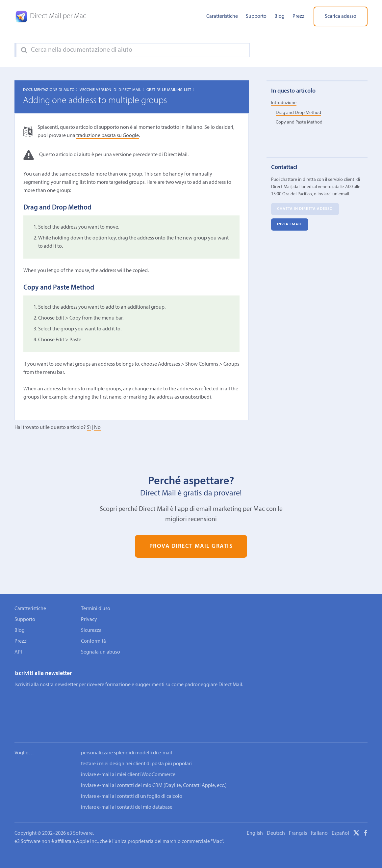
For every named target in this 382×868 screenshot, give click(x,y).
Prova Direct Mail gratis (191, 546)
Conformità (93, 641)
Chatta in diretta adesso (305, 209)
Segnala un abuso (101, 652)
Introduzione (284, 103)
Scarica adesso (341, 16)
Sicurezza (91, 630)
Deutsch (276, 813)
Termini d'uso (96, 609)
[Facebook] (366, 814)
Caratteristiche (222, 16)
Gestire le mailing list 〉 (171, 90)
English (255, 813)
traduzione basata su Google (108, 136)
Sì (89, 428)
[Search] (24, 50)
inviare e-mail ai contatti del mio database (127, 787)
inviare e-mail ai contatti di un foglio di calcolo (132, 776)
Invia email (290, 225)
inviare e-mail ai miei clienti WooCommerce (128, 755)
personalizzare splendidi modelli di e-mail (127, 733)
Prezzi (299, 16)
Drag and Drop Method (298, 113)
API (18, 652)
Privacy (89, 620)
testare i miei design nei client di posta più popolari (136, 744)
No (97, 428)
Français (298, 813)
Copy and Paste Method (299, 122)
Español (340, 813)
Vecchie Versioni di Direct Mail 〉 (113, 90)
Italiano (319, 813)
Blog (280, 16)
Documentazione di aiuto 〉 (51, 90)
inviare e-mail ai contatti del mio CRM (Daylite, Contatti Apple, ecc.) (154, 766)
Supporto (256, 16)
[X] (356, 814)
